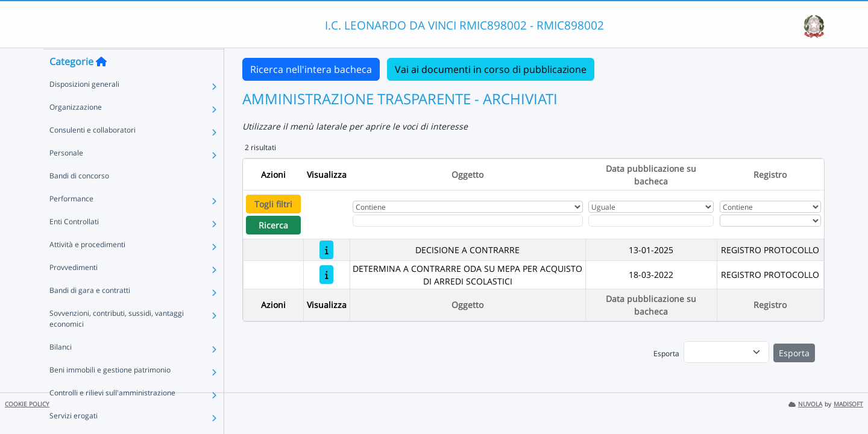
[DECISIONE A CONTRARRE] (326, 250)
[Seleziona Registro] (770, 221)
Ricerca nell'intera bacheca (311, 69)
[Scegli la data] (651, 221)
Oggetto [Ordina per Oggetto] (467, 175)
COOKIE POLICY (27, 404)
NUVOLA (805, 404)
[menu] (726, 352)
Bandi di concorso (79, 199)
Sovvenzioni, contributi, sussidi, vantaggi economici (117, 342)
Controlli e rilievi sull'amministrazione (112, 416)
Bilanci (61, 370)
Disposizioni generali (84, 108)
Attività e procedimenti (87, 268)
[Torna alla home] (101, 85)
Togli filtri (273, 204)
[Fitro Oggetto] (468, 221)
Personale (66, 176)
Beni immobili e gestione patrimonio (110, 393)
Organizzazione (76, 131)
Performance (71, 222)
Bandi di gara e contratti (90, 314)
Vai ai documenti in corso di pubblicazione (491, 69)
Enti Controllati (74, 245)
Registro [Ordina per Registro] (770, 175)
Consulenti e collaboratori (93, 153)
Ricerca (273, 225)
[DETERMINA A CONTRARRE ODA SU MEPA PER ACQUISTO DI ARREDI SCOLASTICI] (326, 275)
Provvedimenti (74, 291)
